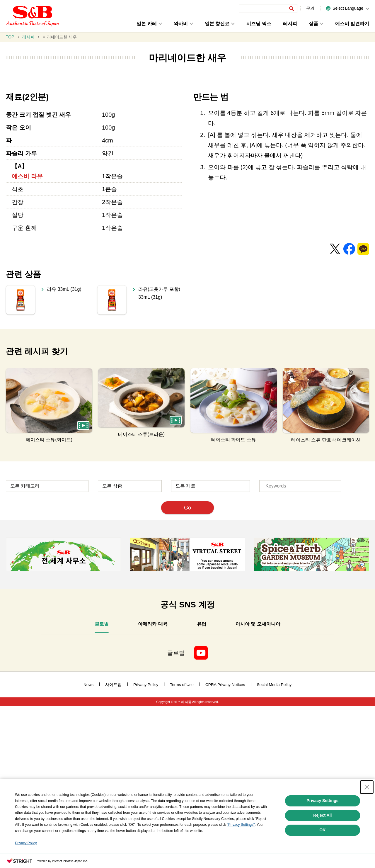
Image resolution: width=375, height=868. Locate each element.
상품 (313, 24)
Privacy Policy (26, 843)
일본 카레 (146, 24)
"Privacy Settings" (241, 825)
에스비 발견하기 (352, 24)
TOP (10, 37)
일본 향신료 (217, 24)
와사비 (181, 24)
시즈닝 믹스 (259, 24)
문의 (310, 8)
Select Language (348, 8)
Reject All (322, 815)
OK (322, 830)
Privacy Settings (322, 801)
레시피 (290, 24)
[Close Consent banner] (367, 787)
